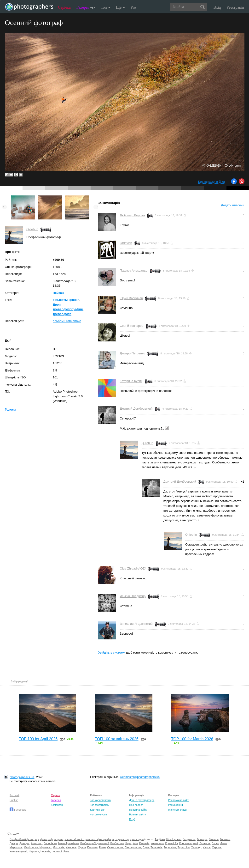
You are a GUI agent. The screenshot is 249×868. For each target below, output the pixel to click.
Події (132, 819)
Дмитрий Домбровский (136, 409)
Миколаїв (58, 847)
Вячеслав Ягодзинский (136, 624)
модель (59, 839)
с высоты (60, 300)
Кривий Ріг (172, 843)
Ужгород (196, 847)
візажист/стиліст (74, 839)
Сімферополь (133, 847)
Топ (106, 7)
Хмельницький (18, 851)
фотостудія (137, 839)
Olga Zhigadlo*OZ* (133, 568)
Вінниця (214, 839)
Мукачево (45, 847)
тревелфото (62, 314)
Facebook (18, 810)
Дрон (57, 305)
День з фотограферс (142, 800)
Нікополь (71, 847)
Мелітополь (31, 847)
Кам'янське (117, 843)
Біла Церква (174, 839)
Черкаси (34, 851)
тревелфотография (68, 309)
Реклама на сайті (179, 800)
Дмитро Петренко (133, 353)
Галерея (86, 7)
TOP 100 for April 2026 (38, 739)
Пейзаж (58, 293)
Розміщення (176, 805)
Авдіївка (160, 839)
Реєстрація (235, 7)
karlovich (126, 243)
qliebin (75, 300)
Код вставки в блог (212, 182)
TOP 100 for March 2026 (192, 739)
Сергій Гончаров (132, 326)
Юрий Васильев (131, 298)
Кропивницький (189, 843)
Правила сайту (138, 810)
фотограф (46, 839)
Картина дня (98, 810)
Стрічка (64, 7)
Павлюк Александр (134, 270)
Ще (120, 7)
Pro (133, 7)
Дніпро (14, 843)
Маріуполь (16, 847)
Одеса (82, 847)
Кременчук (157, 843)
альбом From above (67, 321)
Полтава (92, 847)
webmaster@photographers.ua (140, 777)
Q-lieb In (32, 229)
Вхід (217, 7)
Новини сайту (138, 814)
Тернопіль (170, 847)
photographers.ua (22, 777)
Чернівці (57, 851)
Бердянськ (189, 839)
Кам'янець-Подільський (95, 843)
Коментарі (57, 805)
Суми (146, 847)
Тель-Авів (156, 847)
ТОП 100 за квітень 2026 (117, 739)
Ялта (66, 851)
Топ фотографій (100, 805)
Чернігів (45, 851)
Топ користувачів (100, 800)
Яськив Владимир (133, 596)
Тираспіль (184, 847)
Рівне (102, 847)
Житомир (37, 843)
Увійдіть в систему (111, 653)
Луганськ (205, 843)
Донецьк (24, 843)
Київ (135, 843)
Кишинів (144, 843)
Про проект (136, 805)
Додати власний (233, 205)
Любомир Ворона (132, 215)
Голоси (10, 410)
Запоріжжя (50, 843)
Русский (14, 795)
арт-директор (121, 839)
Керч (128, 843)
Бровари (202, 839)
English (14, 800)
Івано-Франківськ (69, 843)
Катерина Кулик (131, 381)
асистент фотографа (98, 839)
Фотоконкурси (98, 814)
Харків (207, 847)
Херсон (217, 847)
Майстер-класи (177, 810)
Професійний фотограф (24, 839)
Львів (223, 843)
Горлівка (225, 839)
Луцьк (215, 843)
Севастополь (115, 847)
